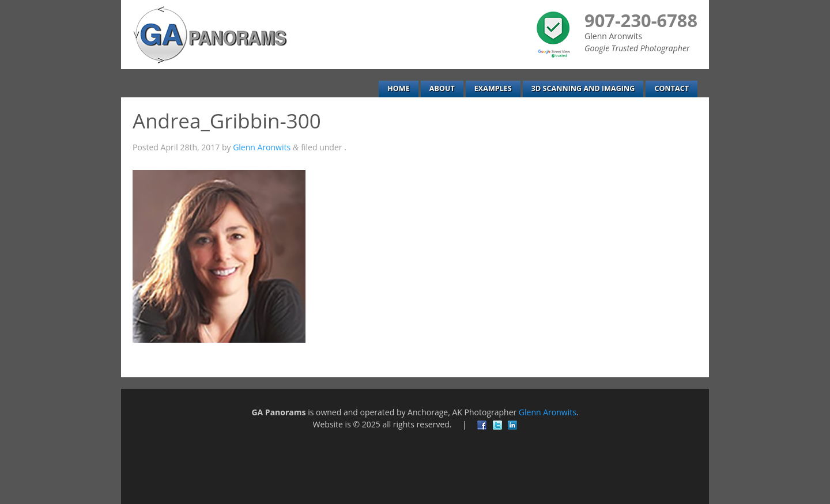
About (442, 88)
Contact (671, 88)
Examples (493, 88)
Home (399, 88)
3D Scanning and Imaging (583, 88)
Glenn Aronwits (262, 147)
